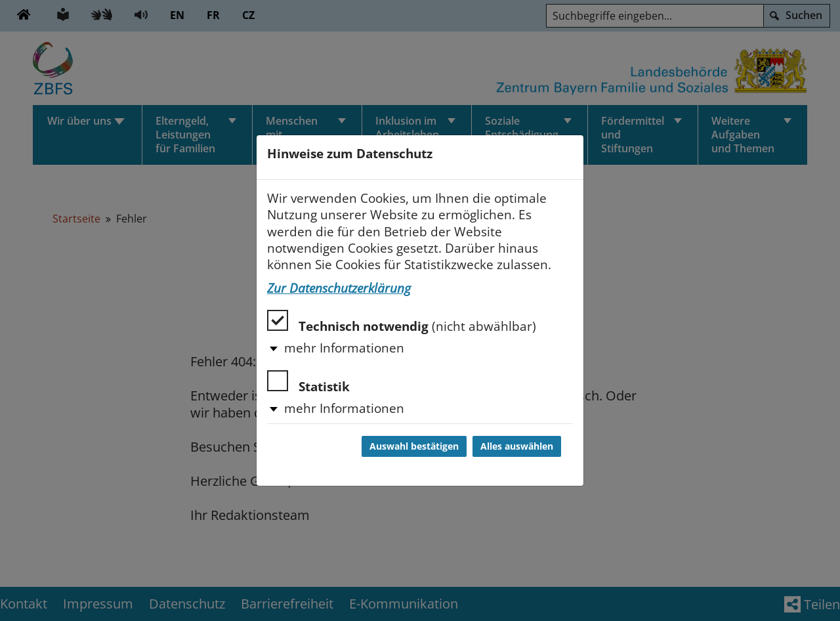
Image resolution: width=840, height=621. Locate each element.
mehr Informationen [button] (344, 348)
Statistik (308, 382)
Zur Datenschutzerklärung (339, 288)
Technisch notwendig (402, 322)
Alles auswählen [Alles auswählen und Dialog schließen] (517, 446)
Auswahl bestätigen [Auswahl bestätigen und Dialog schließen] (414, 446)
